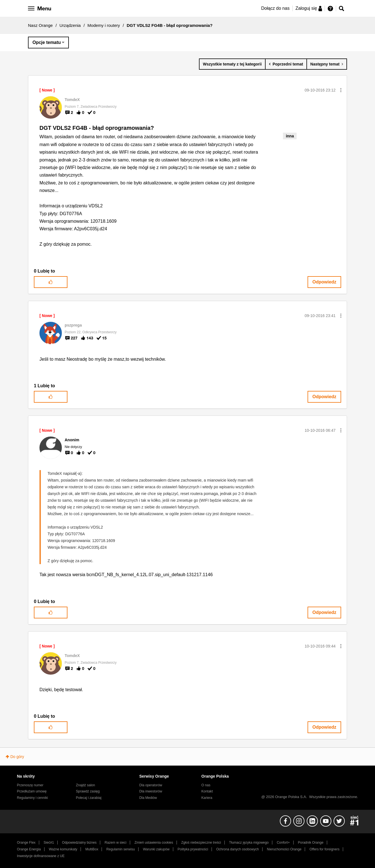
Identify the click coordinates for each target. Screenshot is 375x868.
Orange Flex (26, 843)
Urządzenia (70, 25)
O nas (206, 785)
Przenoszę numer (30, 785)
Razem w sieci (116, 843)
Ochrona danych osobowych (238, 849)
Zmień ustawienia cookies (154, 843)
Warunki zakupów (156, 849)
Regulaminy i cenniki (33, 798)
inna (290, 136)
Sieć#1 (49, 843)
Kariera (207, 798)
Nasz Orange (40, 25)
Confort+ (283, 843)
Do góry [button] (17, 757)
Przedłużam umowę (32, 791)
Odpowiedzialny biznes (79, 843)
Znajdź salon (85, 785)
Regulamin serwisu (121, 849)
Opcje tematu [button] (47, 42)
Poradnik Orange (310, 843)
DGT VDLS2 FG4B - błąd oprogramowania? (97, 128)
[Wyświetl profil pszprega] (73, 325)
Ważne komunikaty (63, 849)
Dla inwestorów (151, 791)
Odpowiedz (324, 282)
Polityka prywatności (193, 849)
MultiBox (92, 849)
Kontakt (207, 791)
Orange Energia (29, 849)
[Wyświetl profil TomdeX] (72, 100)
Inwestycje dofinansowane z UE (41, 856)
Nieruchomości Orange (284, 849)
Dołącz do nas (275, 8)
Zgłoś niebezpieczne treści (201, 843)
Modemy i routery (104, 25)
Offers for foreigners (324, 849)
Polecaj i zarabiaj (89, 798)
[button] (341, 90)
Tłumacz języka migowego (249, 843)
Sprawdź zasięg (88, 791)
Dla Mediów (148, 798)
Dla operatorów (151, 785)
